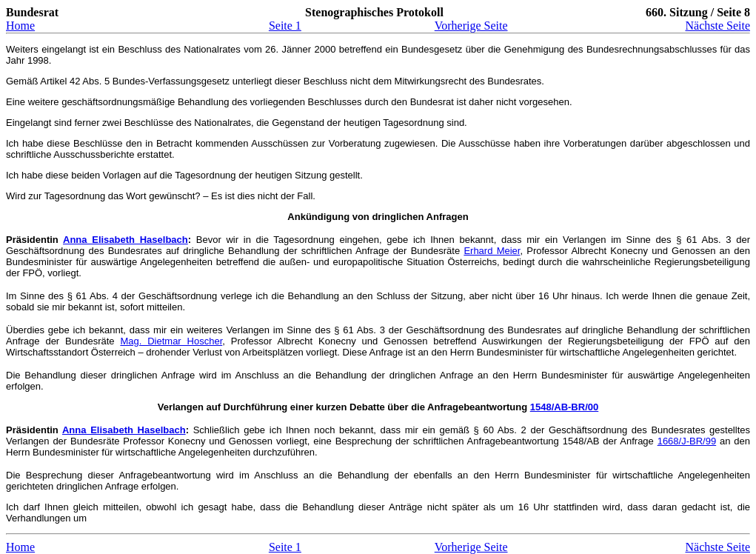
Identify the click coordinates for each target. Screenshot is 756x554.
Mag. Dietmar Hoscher (171, 341)
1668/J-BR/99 (687, 441)
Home (20, 26)
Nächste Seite (717, 26)
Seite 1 (285, 26)
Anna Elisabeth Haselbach (126, 240)
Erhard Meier (492, 251)
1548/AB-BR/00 (565, 407)
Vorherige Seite (471, 26)
